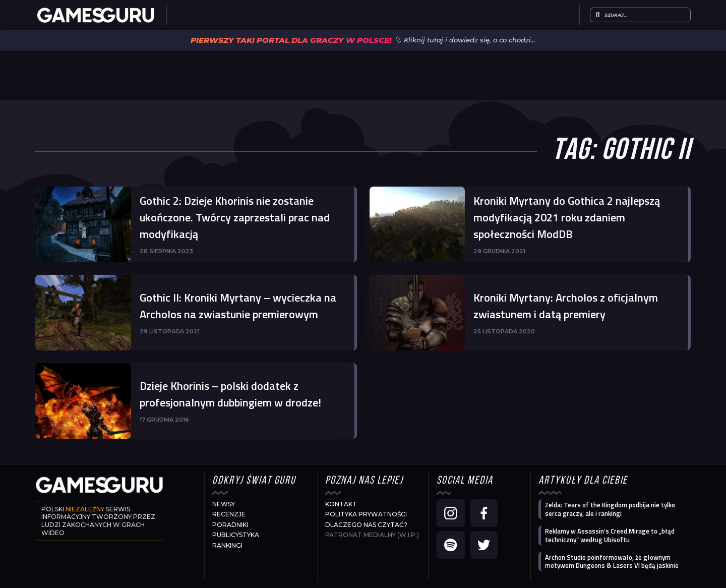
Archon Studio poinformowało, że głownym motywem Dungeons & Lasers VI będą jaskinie (612, 562)
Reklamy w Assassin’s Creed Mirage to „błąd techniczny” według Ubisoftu (610, 535)
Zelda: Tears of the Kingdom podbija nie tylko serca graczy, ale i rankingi (610, 509)
